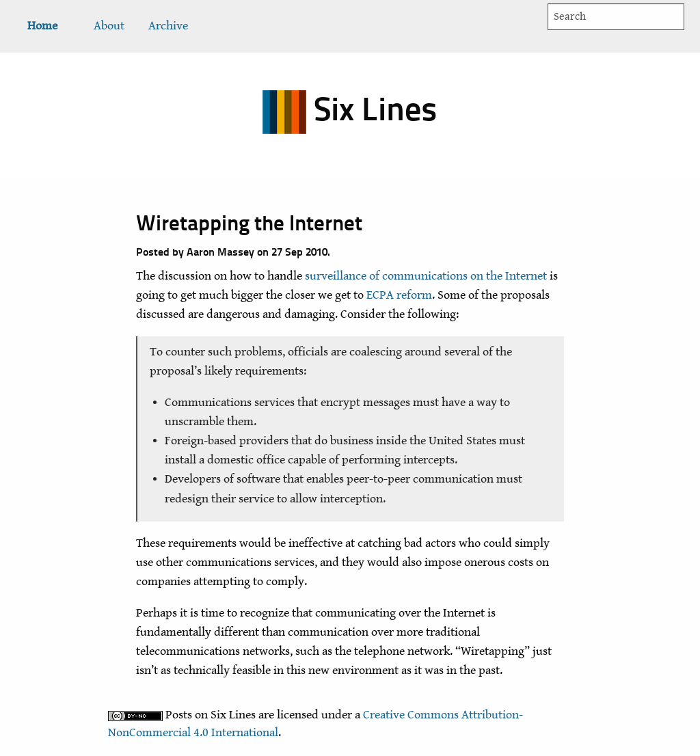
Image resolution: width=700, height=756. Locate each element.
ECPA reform (399, 295)
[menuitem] (42, 26)
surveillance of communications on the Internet (426, 276)
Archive (168, 26)
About (109, 26)
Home (42, 26)
